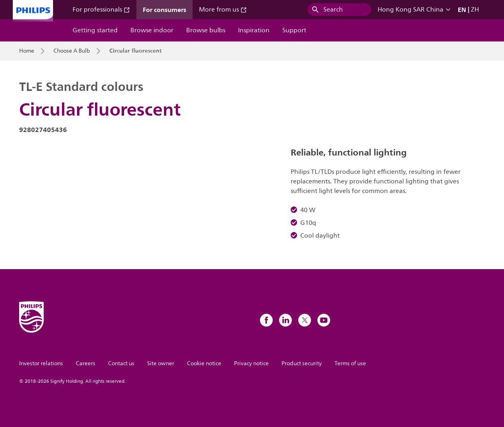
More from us (223, 10)
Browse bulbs (206, 30)
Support (294, 30)
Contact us (121, 363)
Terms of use (350, 363)
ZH (475, 10)
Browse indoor (152, 30)
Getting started (95, 30)
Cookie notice (204, 363)
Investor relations (41, 363)
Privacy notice (251, 363)
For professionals (101, 10)
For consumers (164, 10)
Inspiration (254, 30)
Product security (302, 363)
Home (27, 51)
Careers (86, 363)
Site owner (161, 363)
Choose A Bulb (72, 51)
